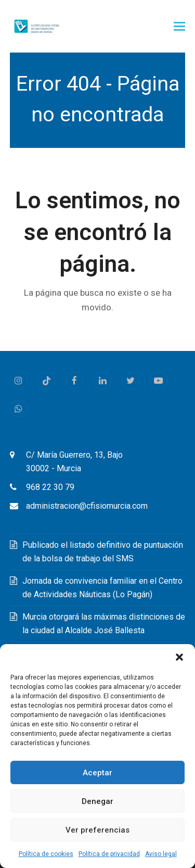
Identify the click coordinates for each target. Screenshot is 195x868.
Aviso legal (161, 854)
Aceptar (97, 773)
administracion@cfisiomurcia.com (87, 506)
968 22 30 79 (50, 487)
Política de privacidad (109, 854)
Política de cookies (46, 854)
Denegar (97, 801)
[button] (179, 657)
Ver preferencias (97, 830)
